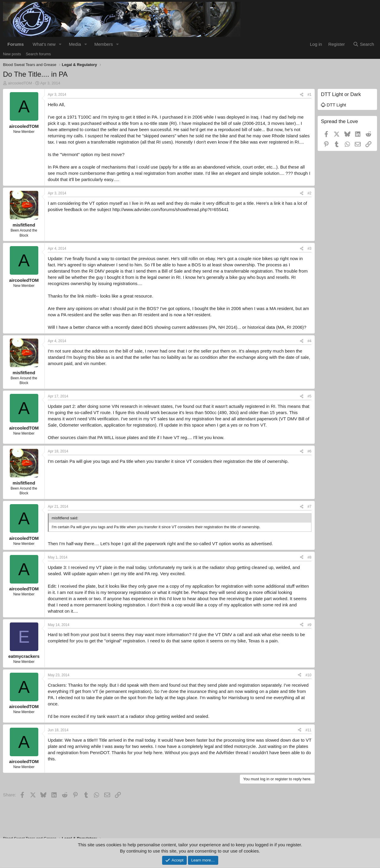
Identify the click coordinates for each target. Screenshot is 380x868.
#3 (309, 249)
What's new (44, 44)
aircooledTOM (20, 83)
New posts (12, 54)
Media (75, 44)
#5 (309, 396)
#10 (308, 675)
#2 (309, 193)
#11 (308, 730)
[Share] (302, 95)
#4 (309, 341)
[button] (60, 44)
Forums (16, 44)
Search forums (38, 54)
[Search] (364, 44)
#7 (309, 507)
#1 (309, 95)
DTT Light (334, 105)
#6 (309, 451)
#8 (309, 557)
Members (104, 44)
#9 (309, 625)
